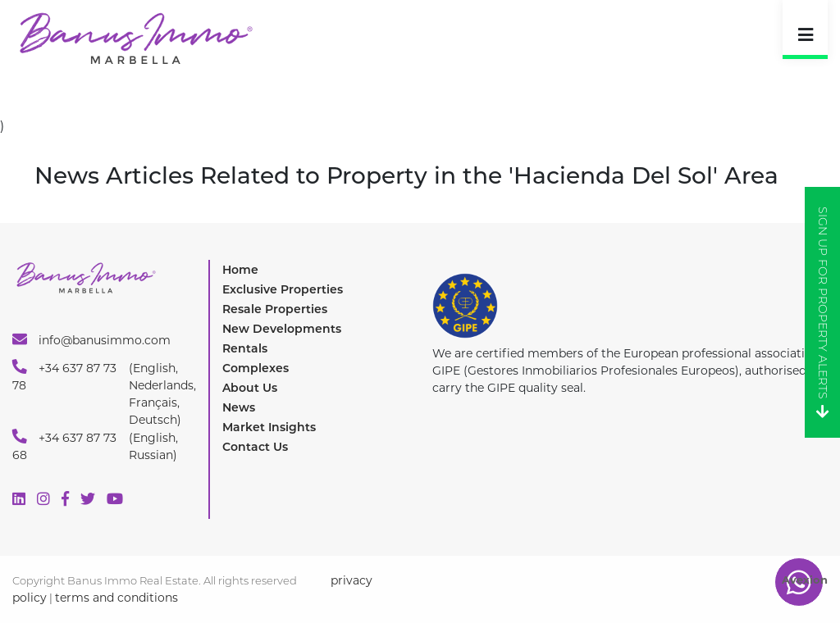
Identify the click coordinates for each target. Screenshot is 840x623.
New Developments (282, 329)
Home (240, 270)
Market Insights (269, 427)
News (239, 407)
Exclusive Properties (283, 289)
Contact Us (255, 447)
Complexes (256, 368)
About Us (250, 388)
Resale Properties (275, 309)
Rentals (245, 348)
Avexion (805, 580)
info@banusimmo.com (91, 339)
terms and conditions (116, 598)
